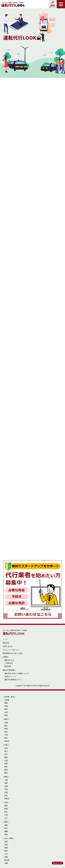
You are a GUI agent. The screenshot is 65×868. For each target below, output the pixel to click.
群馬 (6, 729)
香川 (6, 828)
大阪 (6, 789)
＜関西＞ (6, 777)
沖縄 (6, 863)
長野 (6, 764)
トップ (5, 639)
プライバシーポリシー (11, 650)
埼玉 (6, 732)
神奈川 (7, 741)
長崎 (6, 848)
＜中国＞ (6, 802)
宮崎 (6, 857)
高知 (6, 834)
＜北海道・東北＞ (9, 697)
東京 (6, 738)
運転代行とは (9, 660)
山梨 (6, 760)
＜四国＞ (6, 822)
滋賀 (6, 783)
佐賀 (6, 845)
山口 (6, 818)
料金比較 (8, 666)
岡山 (6, 812)
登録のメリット (10, 677)
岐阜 (6, 767)
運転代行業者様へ (9, 670)
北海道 (7, 700)
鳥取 (6, 806)
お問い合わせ (8, 646)
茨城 (6, 723)
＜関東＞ (6, 719)
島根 (6, 809)
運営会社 (6, 643)
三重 (6, 780)
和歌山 (7, 799)
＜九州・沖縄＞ (8, 838)
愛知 (6, 773)
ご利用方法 (9, 663)
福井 (6, 757)
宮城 (6, 706)
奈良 (6, 795)
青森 (6, 703)
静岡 (6, 770)
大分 (6, 854)
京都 (6, 786)
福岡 (6, 842)
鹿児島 (7, 860)
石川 (6, 754)
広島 (6, 815)
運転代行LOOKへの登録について (17, 673)
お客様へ (6, 657)
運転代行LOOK (15, 633)
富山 (6, 751)
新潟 (6, 748)
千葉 (6, 735)
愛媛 (6, 831)
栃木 (6, 726)
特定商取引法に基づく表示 (13, 653)
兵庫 (6, 792)
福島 (6, 715)
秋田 (6, 709)
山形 (6, 712)
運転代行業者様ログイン (13, 680)
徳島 (6, 825)
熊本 (6, 851)
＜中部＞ (6, 745)
